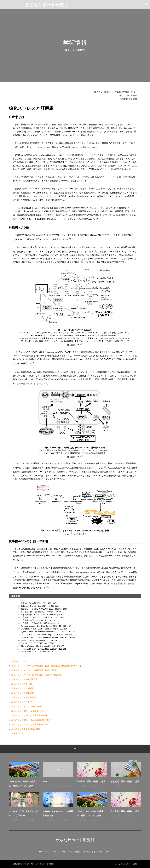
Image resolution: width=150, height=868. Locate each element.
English (99, 852)
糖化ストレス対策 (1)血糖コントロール (30, 711)
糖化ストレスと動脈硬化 (23, 693)
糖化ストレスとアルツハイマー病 (27, 706)
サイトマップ (44, 852)
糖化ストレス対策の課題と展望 (26, 729)
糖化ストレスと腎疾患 (22, 684)
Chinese (108, 852)
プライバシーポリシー (61, 852)
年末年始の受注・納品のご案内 (91, 782)
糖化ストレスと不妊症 (22, 702)
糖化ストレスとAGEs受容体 (24, 679)
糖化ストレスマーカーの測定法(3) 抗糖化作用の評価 (36, 675)
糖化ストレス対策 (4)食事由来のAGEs (30, 724)
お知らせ (27, 790)
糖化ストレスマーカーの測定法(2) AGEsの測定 (34, 670)
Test (45, 782)
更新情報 (133, 761)
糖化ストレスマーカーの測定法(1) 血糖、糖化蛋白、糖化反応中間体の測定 (47, 666)
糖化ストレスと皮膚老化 (23, 688)
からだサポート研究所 (75, 840)
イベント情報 (29, 820)
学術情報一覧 (18, 733)
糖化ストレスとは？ (21, 661)
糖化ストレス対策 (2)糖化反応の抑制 (29, 715)
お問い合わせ (88, 852)
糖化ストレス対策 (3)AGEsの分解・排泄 (31, 720)
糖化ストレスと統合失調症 (24, 697)
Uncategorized (63, 786)
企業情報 (76, 852)
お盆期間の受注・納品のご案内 (125, 782)
